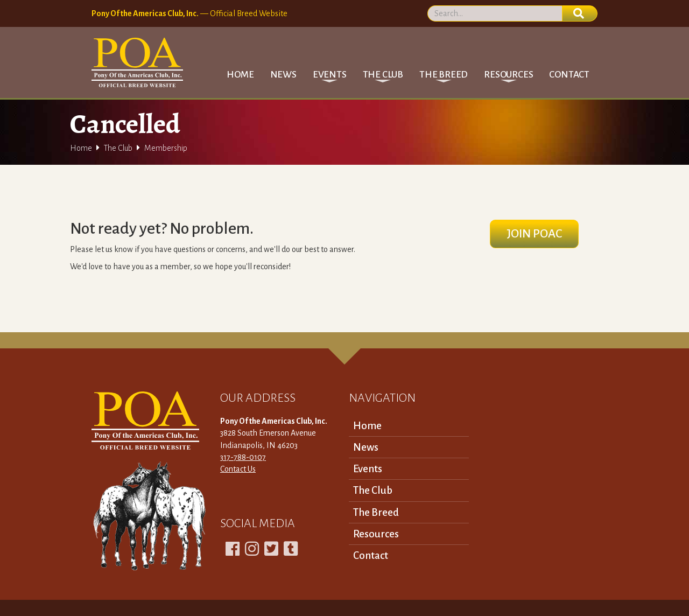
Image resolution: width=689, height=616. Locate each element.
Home (240, 75)
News (283, 75)
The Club (118, 148)
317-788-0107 (243, 457)
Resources (376, 534)
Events (368, 469)
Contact (569, 75)
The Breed (376, 512)
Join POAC (534, 234)
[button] (330, 75)
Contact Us (238, 469)
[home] (137, 62)
